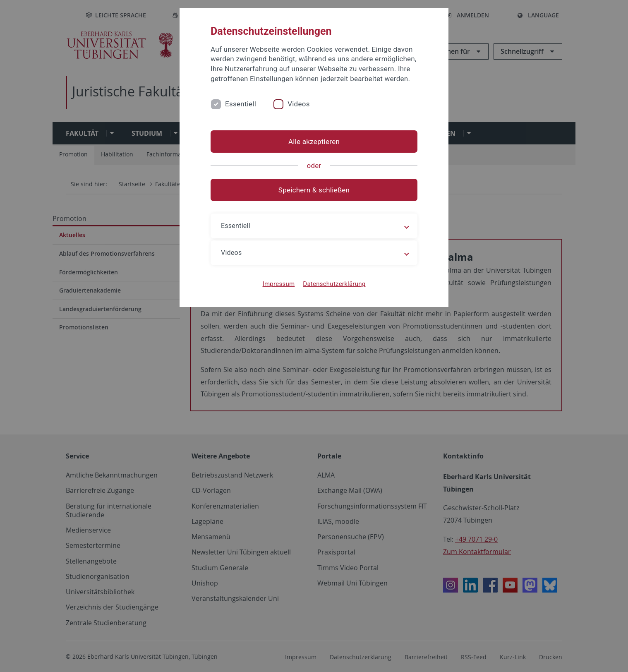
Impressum (279, 284)
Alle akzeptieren (314, 142)
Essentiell (241, 104)
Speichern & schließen (314, 190)
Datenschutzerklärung (334, 284)
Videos (299, 104)
